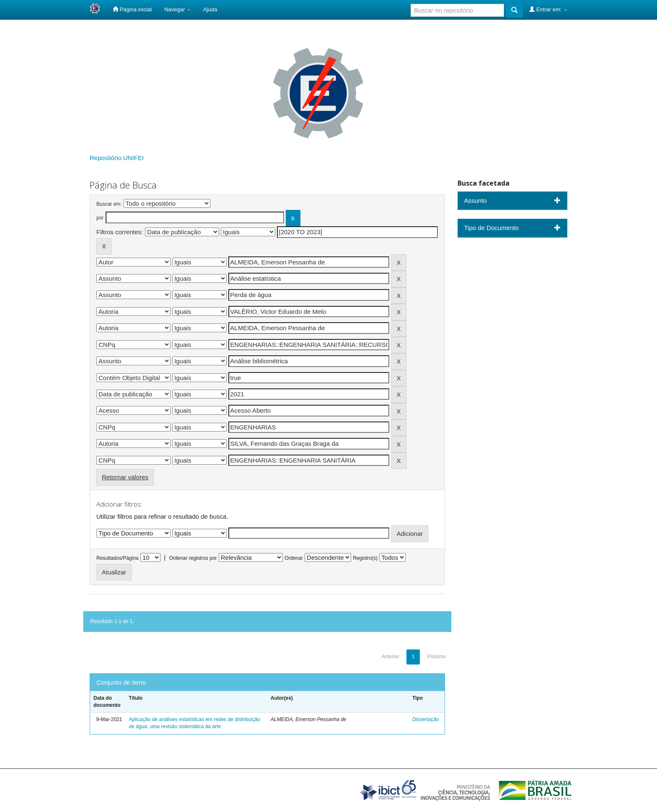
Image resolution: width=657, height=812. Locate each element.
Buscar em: (109, 204)
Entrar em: (548, 9)
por (100, 218)
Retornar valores (125, 477)
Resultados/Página (118, 558)
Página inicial (132, 9)
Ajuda (210, 9)
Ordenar (294, 558)
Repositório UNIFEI (117, 158)
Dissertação (425, 719)
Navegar (177, 9)
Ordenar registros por (193, 558)
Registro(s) (365, 558)
